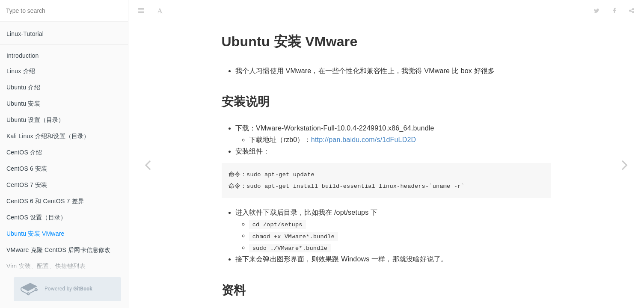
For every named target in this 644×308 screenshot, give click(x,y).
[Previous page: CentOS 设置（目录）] (148, 165)
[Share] (632, 11)
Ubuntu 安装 (23, 104)
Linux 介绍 (21, 71)
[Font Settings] (160, 11)
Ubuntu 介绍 (23, 87)
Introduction (23, 56)
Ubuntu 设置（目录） (36, 120)
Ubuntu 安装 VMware (35, 234)
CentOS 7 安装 (27, 185)
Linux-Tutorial (25, 34)
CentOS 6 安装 (27, 169)
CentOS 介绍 (24, 152)
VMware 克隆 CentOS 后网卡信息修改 (59, 250)
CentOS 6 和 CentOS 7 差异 (45, 201)
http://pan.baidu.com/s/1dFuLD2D (364, 140)
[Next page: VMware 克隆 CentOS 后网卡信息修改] (625, 165)
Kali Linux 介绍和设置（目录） (48, 136)
